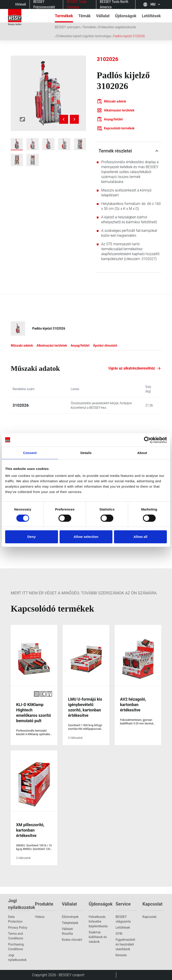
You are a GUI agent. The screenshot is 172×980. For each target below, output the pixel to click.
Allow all (140, 537)
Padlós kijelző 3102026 (129, 36)
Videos (40, 917)
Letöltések (123, 928)
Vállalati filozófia (67, 931)
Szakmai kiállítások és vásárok (98, 937)
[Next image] (74, 119)
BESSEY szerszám (67, 27)
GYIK (119, 934)
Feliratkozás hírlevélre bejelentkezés (98, 921)
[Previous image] (64, 119)
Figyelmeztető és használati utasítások (125, 944)
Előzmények (70, 917)
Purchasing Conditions (16, 947)
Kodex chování (72, 940)
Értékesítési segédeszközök (117, 27)
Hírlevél (21, 4)
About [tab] (142, 453)
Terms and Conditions (16, 936)
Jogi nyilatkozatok (17, 957)
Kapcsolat (149, 917)
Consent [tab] (30, 453)
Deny (31, 537)
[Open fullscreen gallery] (22, 119)
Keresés (121, 955)
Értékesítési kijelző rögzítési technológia (84, 36)
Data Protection (15, 919)
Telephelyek (70, 923)
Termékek (89, 27)
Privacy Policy (18, 928)
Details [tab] (86, 453)
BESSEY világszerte (123, 919)
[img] (48, 93)
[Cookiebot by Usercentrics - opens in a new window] (147, 440)
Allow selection (86, 537)
